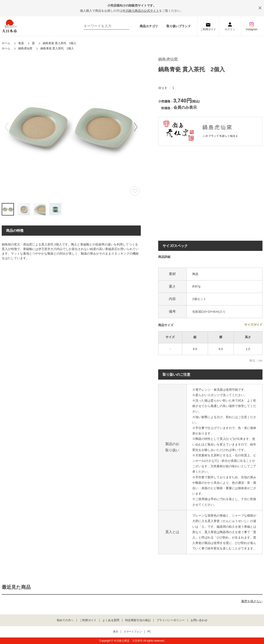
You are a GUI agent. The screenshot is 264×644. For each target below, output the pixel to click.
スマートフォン (133, 632)
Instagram (252, 29)
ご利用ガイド (208, 29)
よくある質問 (111, 620)
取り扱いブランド (179, 26)
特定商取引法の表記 (138, 620)
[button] (136, 127)
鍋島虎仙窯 (168, 59)
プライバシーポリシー (171, 620)
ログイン (230, 29)
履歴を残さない (252, 601)
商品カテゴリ (149, 26)
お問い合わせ (199, 620)
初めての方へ (65, 620)
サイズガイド (253, 325)
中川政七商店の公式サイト (141, 11)
